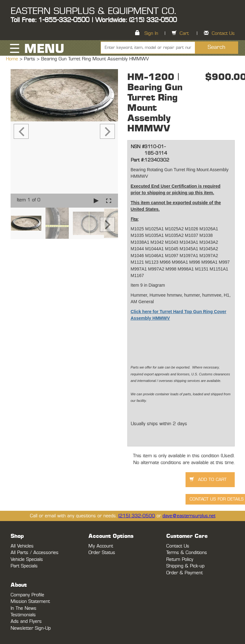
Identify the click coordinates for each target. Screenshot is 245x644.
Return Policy (180, 559)
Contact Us (223, 33)
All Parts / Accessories (35, 553)
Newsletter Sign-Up (31, 628)
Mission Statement (30, 602)
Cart (184, 33)
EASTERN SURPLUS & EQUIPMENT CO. (93, 11)
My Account (101, 546)
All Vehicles (22, 546)
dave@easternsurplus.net (189, 516)
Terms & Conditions (187, 553)
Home (13, 59)
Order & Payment (184, 573)
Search (217, 47)
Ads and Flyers (26, 621)
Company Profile (27, 595)
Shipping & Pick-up (185, 566)
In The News (24, 608)
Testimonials (23, 615)
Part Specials (24, 566)
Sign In (151, 33)
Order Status (102, 553)
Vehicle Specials (27, 559)
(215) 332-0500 (137, 516)
